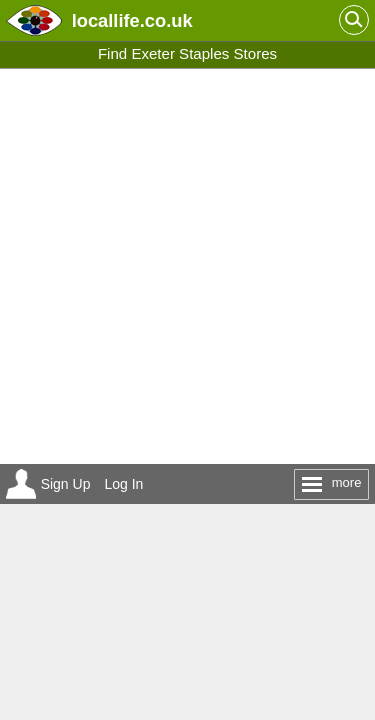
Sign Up (66, 484)
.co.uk (132, 20)
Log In (123, 484)
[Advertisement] (187, 266)
